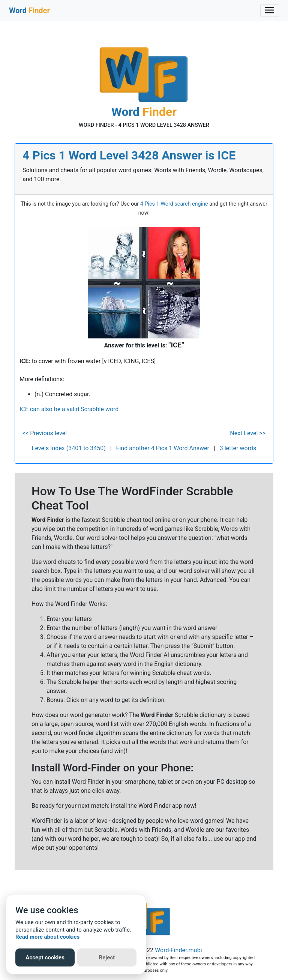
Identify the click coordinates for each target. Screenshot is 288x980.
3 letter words (238, 448)
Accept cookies (45, 957)
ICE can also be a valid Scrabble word (69, 409)
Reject (107, 957)
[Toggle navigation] (270, 11)
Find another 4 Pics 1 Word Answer (163, 448)
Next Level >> (248, 433)
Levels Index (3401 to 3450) (69, 448)
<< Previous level (45, 433)
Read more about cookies (47, 937)
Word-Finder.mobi (178, 950)
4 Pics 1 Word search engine (174, 204)
